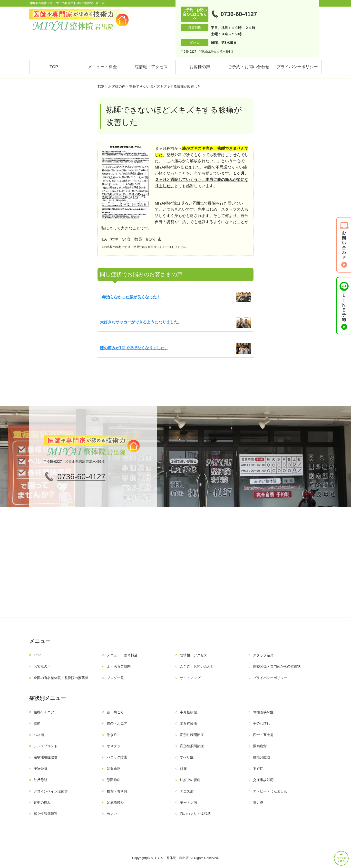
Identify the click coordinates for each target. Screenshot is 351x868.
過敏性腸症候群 (46, 757)
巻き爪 (112, 735)
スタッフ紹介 (263, 655)
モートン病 (188, 802)
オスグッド (115, 746)
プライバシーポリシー (297, 67)
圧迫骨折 (40, 769)
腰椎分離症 (262, 757)
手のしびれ (262, 723)
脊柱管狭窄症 (263, 712)
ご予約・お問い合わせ (249, 67)
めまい (112, 814)
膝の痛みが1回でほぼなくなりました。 (134, 348)
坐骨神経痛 (188, 723)
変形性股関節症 (192, 746)
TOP (54, 67)
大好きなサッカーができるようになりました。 (141, 322)
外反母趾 (40, 780)
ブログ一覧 (115, 678)
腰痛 (37, 723)
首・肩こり (115, 712)
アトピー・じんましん (270, 791)
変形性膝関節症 (192, 735)
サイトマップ (190, 678)
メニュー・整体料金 (122, 655)
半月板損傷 (188, 712)
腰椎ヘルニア (44, 712)
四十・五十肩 (263, 735)
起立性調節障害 (46, 814)
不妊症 (258, 769)
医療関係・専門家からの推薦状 (277, 666)
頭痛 (183, 769)
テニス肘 (187, 791)
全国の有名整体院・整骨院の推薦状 (61, 678)
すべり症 (187, 757)
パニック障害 (117, 757)
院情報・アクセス (151, 67)
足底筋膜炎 (115, 802)
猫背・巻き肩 (117, 791)
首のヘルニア (117, 723)
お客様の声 (200, 67)
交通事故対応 (263, 780)
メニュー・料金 (102, 67)
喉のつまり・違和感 (195, 814)
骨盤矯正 (114, 769)
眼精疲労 (260, 746)
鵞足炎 (258, 802)
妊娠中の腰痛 (190, 780)
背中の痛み (42, 802)
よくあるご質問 (119, 666)
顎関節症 (114, 780)
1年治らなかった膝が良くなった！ (130, 297)
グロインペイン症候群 (51, 791)
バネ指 (39, 735)
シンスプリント (46, 746)
